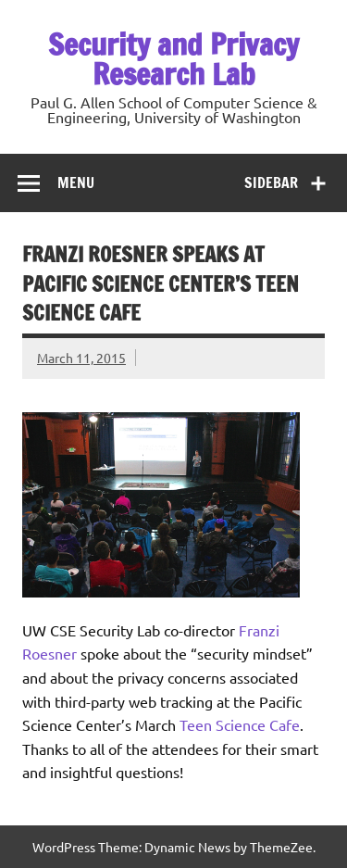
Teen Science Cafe (240, 724)
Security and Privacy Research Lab (173, 59)
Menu (76, 182)
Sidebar (271, 182)
